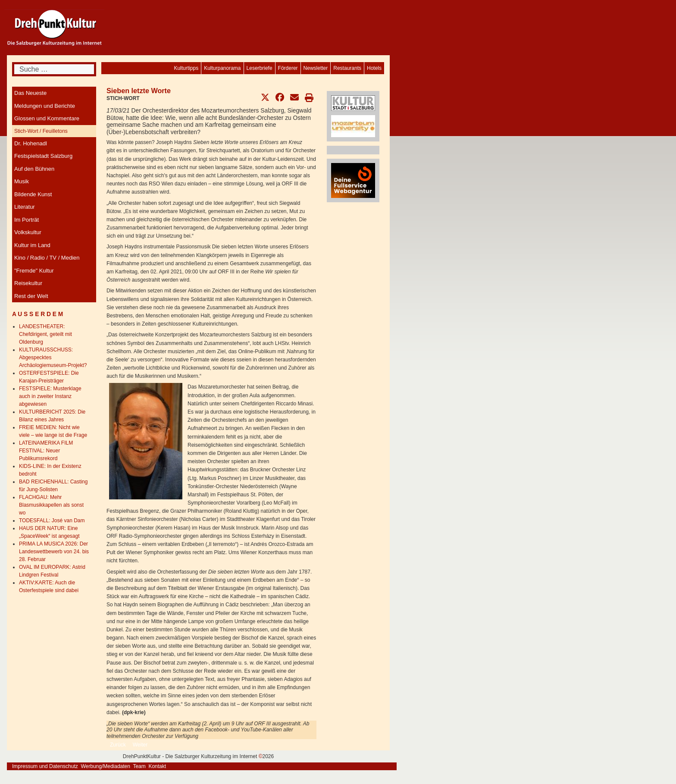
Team (139, 766)
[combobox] (54, 69)
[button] (265, 97)
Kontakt (157, 766)
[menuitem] (374, 68)
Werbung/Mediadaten (105, 766)
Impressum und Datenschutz (45, 766)
